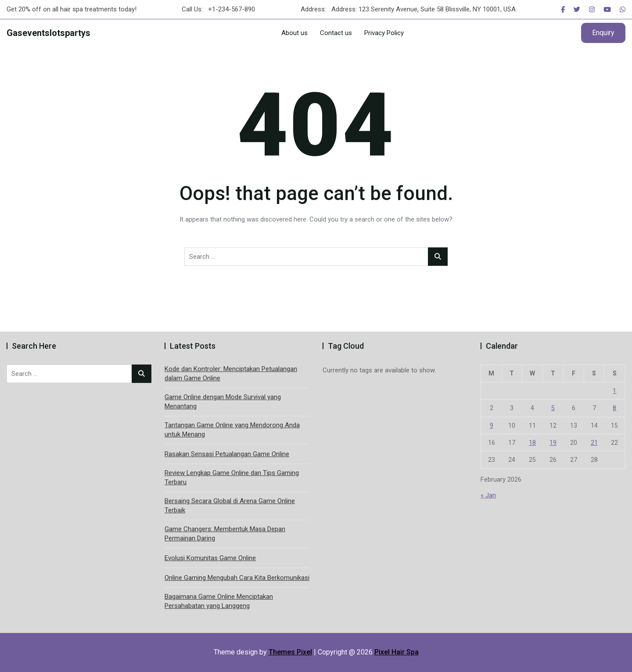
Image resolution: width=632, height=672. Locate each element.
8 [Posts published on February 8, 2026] (614, 408)
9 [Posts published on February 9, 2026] (492, 425)
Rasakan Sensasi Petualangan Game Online (227, 454)
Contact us (336, 33)
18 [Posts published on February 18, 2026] (532, 443)
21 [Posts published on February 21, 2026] (594, 443)
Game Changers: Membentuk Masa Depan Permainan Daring (225, 534)
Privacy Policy (384, 33)
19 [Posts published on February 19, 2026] (553, 443)
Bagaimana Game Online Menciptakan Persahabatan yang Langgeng (219, 601)
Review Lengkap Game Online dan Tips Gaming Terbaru (232, 477)
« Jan (488, 495)
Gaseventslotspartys (48, 33)
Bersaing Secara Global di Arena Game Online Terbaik (230, 506)
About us (294, 33)
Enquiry (603, 33)
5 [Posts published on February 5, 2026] (553, 408)
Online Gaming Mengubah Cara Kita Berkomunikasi (237, 578)
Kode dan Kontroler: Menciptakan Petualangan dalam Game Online (231, 374)
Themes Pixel (290, 652)
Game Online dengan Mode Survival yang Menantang (223, 402)
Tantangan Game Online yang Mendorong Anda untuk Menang (232, 430)
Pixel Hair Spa (397, 652)
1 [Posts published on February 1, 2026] (614, 391)
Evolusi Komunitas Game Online (210, 558)
